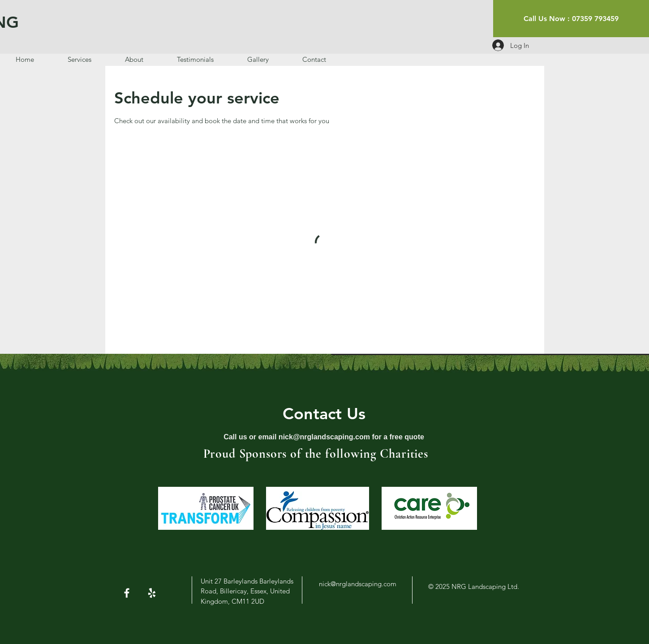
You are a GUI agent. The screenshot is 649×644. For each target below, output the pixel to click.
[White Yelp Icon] (152, 593)
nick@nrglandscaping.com (324, 437)
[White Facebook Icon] (127, 593)
